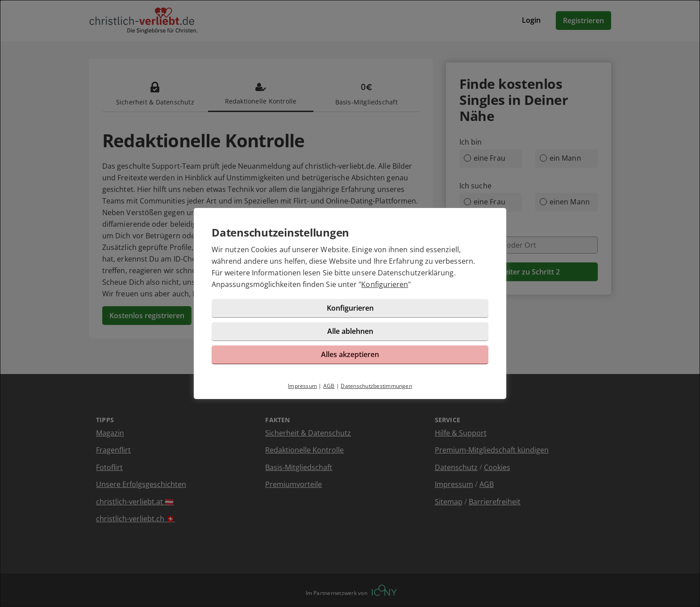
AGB (329, 386)
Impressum (302, 386)
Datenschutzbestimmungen (376, 386)
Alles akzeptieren (350, 354)
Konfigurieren (385, 284)
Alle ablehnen (350, 331)
